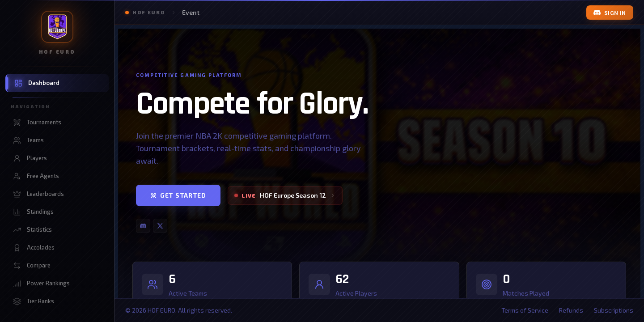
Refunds (571, 310)
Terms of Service (525, 310)
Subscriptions (614, 310)
